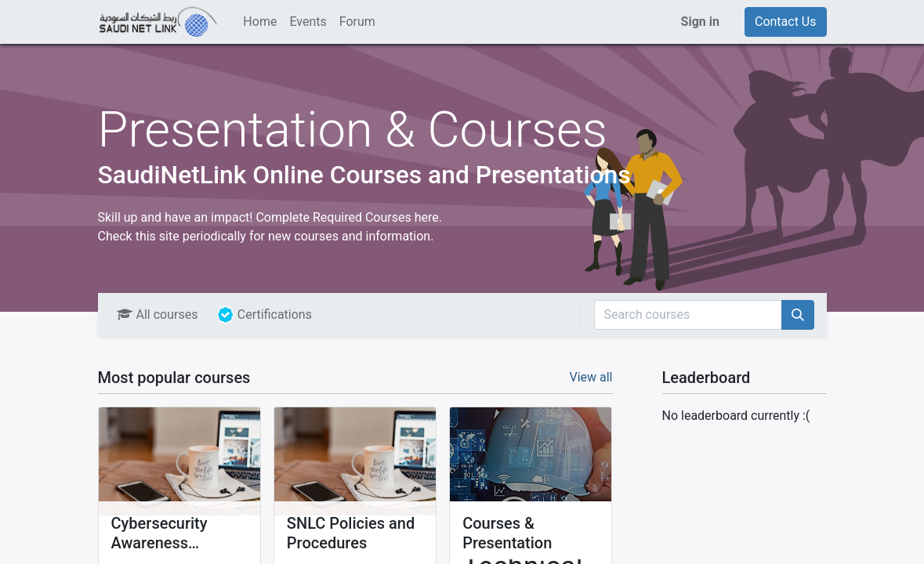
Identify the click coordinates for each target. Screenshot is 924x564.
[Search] (798, 315)
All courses (158, 315)
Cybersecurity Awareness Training (159, 533)
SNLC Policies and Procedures (351, 533)
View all (591, 377)
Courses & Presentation (507, 533)
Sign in (700, 22)
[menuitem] (260, 22)
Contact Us (786, 22)
